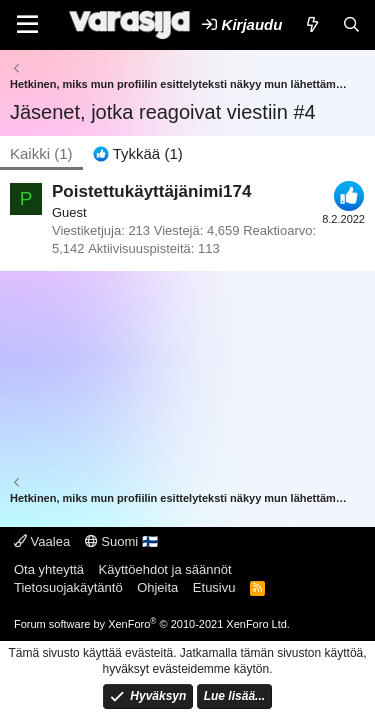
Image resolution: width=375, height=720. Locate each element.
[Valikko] (27, 25)
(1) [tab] (41, 153)
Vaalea (42, 541)
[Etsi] (351, 24)
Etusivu (214, 587)
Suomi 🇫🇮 (121, 541)
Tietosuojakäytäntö (68, 587)
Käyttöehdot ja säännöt (165, 569)
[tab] (138, 153)
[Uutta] (311, 24)
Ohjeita (157, 587)
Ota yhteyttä (49, 569)
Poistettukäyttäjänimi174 (151, 191)
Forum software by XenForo (152, 624)
